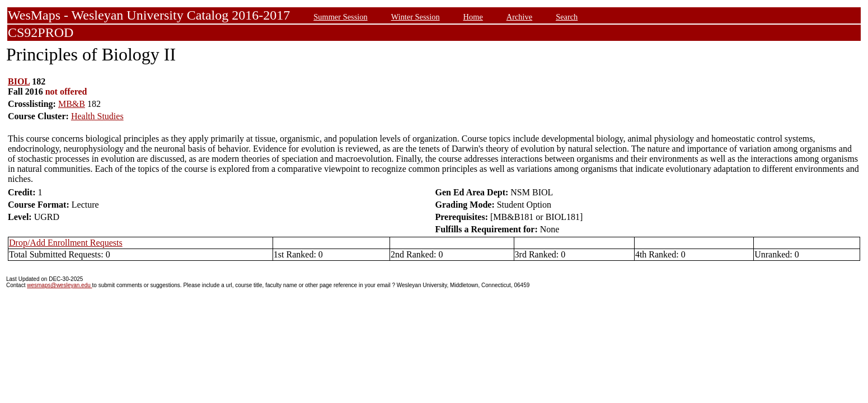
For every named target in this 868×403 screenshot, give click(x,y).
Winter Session (416, 17)
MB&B (72, 104)
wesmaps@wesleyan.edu (59, 285)
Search (567, 17)
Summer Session (340, 17)
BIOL (19, 81)
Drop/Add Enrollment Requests (66, 243)
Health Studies (97, 116)
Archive (519, 17)
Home (473, 17)
